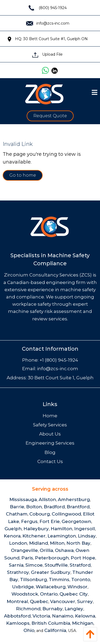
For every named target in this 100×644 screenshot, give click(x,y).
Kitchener (34, 536)
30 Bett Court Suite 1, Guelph (61, 378)
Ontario (49, 594)
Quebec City (74, 594)
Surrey (85, 601)
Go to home (23, 175)
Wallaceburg (51, 587)
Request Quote (50, 116)
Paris (27, 558)
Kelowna (85, 616)
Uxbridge (23, 587)
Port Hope (83, 558)
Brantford (78, 507)
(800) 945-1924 (47, 8)
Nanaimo (63, 616)
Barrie (17, 507)
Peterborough (52, 558)
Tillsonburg (33, 579)
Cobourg (40, 514)
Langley (74, 609)
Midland (39, 543)
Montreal (17, 601)
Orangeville (24, 550)
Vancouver (63, 601)
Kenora (12, 536)
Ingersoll (85, 529)
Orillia (46, 550)
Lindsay (87, 536)
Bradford (54, 507)
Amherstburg (74, 499)
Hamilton (61, 529)
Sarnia (16, 565)
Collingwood (66, 514)
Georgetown (76, 521)
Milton (57, 543)
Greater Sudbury (51, 572)
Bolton (34, 507)
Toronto (81, 579)
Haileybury (36, 529)
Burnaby (53, 609)
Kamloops (18, 623)
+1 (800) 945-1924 (59, 360)
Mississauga (23, 499)
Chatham (17, 514)
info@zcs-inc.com (47, 23)
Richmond (28, 609)
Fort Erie (50, 521)
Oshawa (64, 550)
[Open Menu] (95, 92)
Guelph (13, 529)
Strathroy (18, 572)
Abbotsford (17, 616)
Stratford (80, 565)
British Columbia (51, 623)
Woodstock (25, 594)
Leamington (62, 536)
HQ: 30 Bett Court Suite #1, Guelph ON (47, 39)
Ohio (29, 630)
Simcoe (34, 565)
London (18, 543)
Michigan (83, 623)
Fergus (29, 521)
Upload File (47, 54)
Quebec (39, 601)
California (55, 630)
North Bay (78, 543)
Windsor (77, 587)
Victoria (41, 616)
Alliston (47, 499)
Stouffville (56, 565)
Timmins (59, 579)
